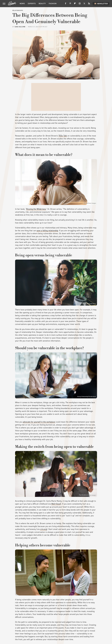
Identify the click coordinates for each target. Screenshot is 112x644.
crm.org (43, 529)
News (22, 4)
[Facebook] (66, 4)
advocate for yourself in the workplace (39, 422)
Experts (32, 4)
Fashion (53, 4)
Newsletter (101, 4)
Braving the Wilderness (36, 209)
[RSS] (89, 4)
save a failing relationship (47, 231)
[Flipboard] (75, 4)
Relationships (18, 10)
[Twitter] (84, 4)
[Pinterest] (70, 4)
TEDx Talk (63, 136)
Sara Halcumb (20, 27)
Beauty (42, 4)
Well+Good (56, 504)
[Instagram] (80, 4)
